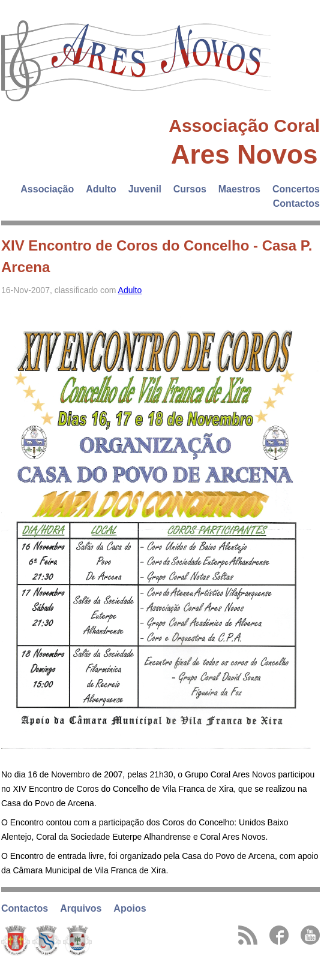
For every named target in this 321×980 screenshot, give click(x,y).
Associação (47, 189)
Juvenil (145, 189)
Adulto (101, 189)
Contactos (296, 203)
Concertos (296, 189)
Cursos (190, 189)
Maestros (239, 189)
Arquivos (81, 908)
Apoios (130, 908)
